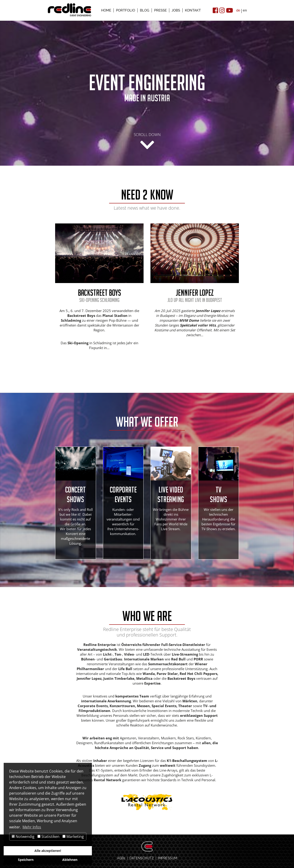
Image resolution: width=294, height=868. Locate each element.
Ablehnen (70, 860)
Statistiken (48, 836)
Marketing (73, 836)
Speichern (26, 860)
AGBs (121, 858)
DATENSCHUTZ (142, 858)
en (245, 10)
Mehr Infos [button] (32, 827)
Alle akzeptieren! (48, 851)
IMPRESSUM (168, 858)
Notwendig (23, 836)
